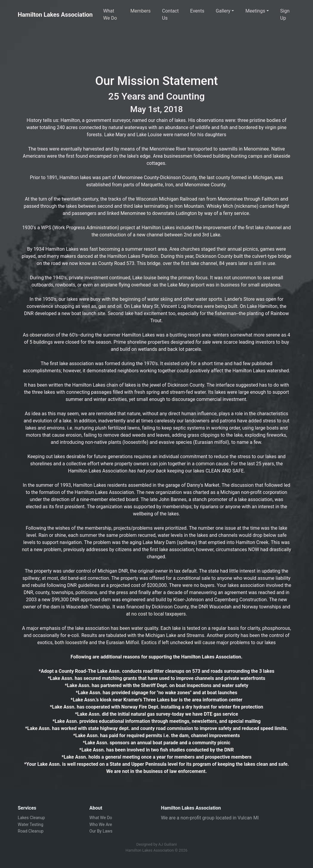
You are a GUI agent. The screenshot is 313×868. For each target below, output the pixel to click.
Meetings (255, 11)
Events (197, 11)
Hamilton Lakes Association (55, 15)
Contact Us (170, 14)
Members (141, 11)
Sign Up (285, 14)
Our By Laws (101, 831)
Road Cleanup (31, 831)
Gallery (223, 11)
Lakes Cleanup (31, 818)
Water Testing (31, 824)
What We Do (110, 14)
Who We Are (101, 824)
